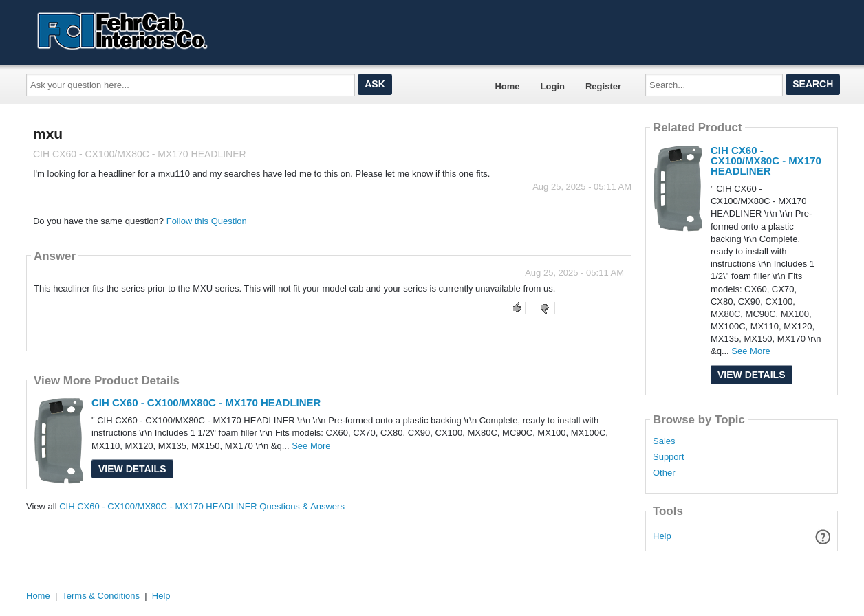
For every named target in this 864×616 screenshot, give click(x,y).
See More (311, 446)
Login (553, 86)
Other (664, 473)
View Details (132, 469)
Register (603, 86)
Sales (664, 441)
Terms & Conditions (101, 596)
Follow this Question (207, 221)
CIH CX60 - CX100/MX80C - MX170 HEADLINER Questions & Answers (202, 506)
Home (507, 86)
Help (662, 536)
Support (669, 457)
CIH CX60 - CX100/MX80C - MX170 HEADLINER (206, 403)
